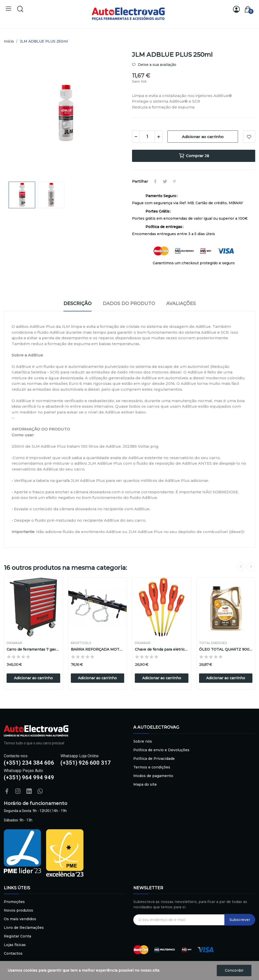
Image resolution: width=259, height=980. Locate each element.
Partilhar (155, 181)
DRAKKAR (14, 643)
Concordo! (234, 970)
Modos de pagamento (153, 776)
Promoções (14, 902)
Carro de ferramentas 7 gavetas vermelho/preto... (33, 649)
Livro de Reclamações (24, 928)
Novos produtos (18, 910)
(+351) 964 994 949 (29, 777)
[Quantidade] (147, 137)
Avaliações (181, 304)
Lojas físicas (15, 945)
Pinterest (175, 181)
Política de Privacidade (154, 759)
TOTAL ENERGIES (213, 643)
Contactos (13, 953)
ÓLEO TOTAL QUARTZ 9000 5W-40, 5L (226, 649)
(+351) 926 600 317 (86, 763)
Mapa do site (145, 784)
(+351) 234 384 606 (29, 763)
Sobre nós (143, 741)
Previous (241, 567)
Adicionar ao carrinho (203, 137)
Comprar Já (194, 156)
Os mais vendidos (20, 919)
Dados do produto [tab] (129, 304)
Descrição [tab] (78, 304)
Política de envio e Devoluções (161, 750)
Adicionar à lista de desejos (249, 137)
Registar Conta (17, 936)
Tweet (165, 181)
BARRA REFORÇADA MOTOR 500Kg (98, 649)
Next (251, 567)
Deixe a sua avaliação (157, 65)
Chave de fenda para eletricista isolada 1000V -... (162, 649)
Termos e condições (152, 767)
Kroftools (81, 643)
